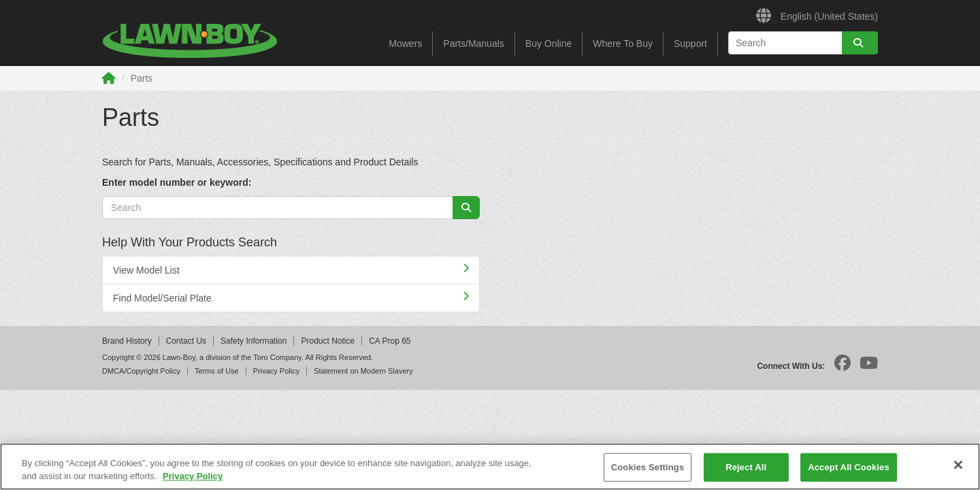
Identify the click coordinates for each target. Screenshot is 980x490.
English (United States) (817, 14)
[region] (490, 467)
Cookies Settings (648, 467)
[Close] (958, 465)
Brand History (127, 341)
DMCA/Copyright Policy (141, 371)
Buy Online (549, 44)
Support (690, 44)
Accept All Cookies (849, 467)
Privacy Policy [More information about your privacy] (193, 476)
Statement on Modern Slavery (363, 371)
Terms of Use (217, 371)
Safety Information (254, 341)
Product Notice (328, 341)
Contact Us (186, 341)
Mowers (405, 44)
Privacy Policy (276, 371)
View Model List (291, 269)
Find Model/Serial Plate (291, 297)
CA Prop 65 (390, 341)
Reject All (746, 467)
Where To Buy (623, 44)
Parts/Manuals (473, 44)
